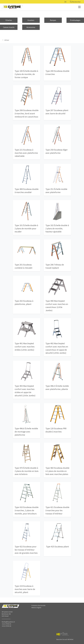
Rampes (53, 20)
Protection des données (38, 605)
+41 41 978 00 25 (6, 624)
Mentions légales (36, 608)
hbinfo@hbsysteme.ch (8, 622)
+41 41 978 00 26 (6, 626)
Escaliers (31, 20)
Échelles (9, 20)
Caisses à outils (9, 27)
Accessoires (31, 27)
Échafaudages (75, 20)
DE (65, 2)
